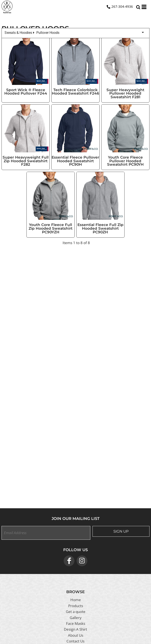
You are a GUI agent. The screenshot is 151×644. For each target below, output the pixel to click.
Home (76, 600)
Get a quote (76, 612)
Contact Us (75, 641)
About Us (76, 635)
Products (76, 606)
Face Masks (76, 623)
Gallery (76, 618)
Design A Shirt (75, 629)
